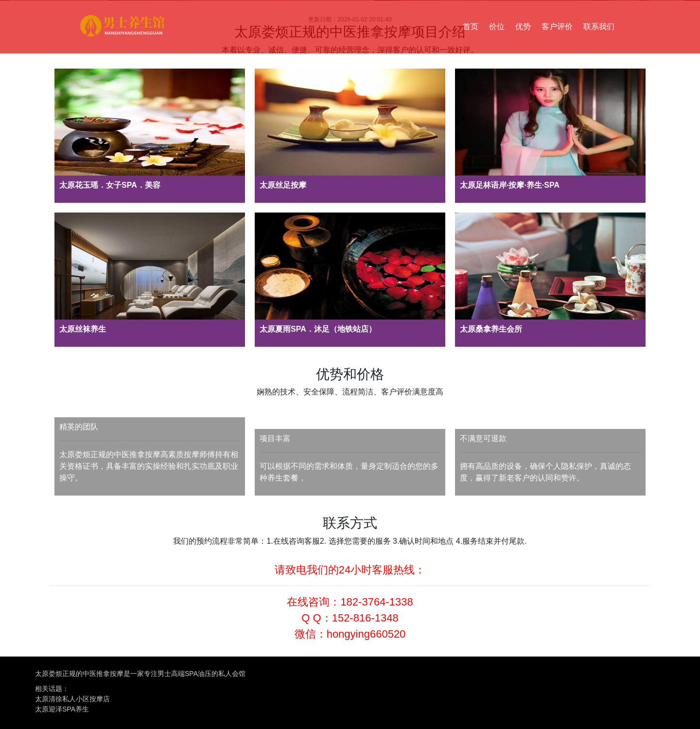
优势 (523, 27)
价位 (497, 27)
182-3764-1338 (376, 602)
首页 (471, 27)
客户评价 (557, 27)
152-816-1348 (365, 618)
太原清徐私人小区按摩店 (72, 699)
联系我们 (599, 27)
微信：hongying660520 (350, 634)
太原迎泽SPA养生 (62, 709)
